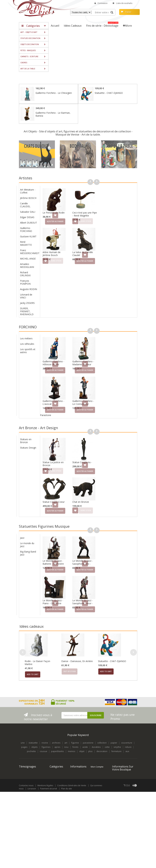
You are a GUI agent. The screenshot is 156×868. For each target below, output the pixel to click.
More (127, 26)
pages (24, 735)
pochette (31, 739)
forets (75, 735)
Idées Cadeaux (57, 807)
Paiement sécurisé (49, 865)
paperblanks (58, 739)
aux (127, 739)
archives (56, 731)
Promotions (76, 760)
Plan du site (66, 865)
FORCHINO (28, 324)
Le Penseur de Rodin (92, 210)
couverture (127, 731)
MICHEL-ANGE (66, 256)
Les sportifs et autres (66, 345)
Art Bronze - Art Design (38, 422)
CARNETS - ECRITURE (55, 790)
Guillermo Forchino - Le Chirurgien (54, 93)
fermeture (116, 739)
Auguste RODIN (67, 286)
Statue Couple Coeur (92, 493)
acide (85, 735)
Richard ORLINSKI (63, 271)
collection (102, 731)
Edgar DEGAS (65, 214)
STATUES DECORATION (56, 768)
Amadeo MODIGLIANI (65, 263)
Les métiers (64, 333)
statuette (33, 731)
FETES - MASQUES (55, 783)
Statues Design (66, 439)
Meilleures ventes (75, 773)
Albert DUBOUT (67, 220)
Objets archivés (57, 819)
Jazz (60, 526)
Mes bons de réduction (97, 787)
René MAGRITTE (64, 240)
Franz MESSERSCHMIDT (68, 249)
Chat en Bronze (119, 493)
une (23, 731)
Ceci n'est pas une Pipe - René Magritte (123, 211)
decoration (102, 739)
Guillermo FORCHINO (64, 227)
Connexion (101, 3)
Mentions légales (45, 862)
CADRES (54, 796)
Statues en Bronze (64, 432)
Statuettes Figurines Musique (44, 517)
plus (90, 739)
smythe (117, 735)
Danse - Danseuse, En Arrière (77, 649)
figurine (75, 731)
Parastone (84, 409)
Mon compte (97, 755)
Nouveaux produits (75, 766)
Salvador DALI (66, 209)
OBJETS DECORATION (56, 776)
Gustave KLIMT (66, 233)
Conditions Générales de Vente (72, 862)
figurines (46, 735)
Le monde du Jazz (65, 533)
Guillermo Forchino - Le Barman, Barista (53, 114)
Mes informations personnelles (97, 779)
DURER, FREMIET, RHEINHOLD (65, 308)
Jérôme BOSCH (66, 195)
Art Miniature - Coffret (66, 188)
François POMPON (63, 279)
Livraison (32, 865)
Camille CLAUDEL (63, 202)
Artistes (26, 178)
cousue (43, 739)
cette (107, 735)
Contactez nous (26, 862)
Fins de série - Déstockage (57, 813)
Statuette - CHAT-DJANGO (109, 93)
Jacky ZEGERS (66, 300)
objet (82, 739)
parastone (88, 731)
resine (45, 731)
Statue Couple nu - (120, 453)
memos (72, 739)
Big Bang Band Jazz (66, 541)
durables (96, 735)
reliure (128, 735)
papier (114, 731)
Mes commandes (97, 761)
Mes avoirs (96, 767)
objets (35, 735)
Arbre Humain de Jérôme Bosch (90, 251)
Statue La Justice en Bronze (91, 455)
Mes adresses (98, 771)
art (66, 731)
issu (66, 735)
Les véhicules (65, 338)
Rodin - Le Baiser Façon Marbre (37, 651)
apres (57, 735)
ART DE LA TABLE (54, 802)
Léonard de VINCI (64, 293)
